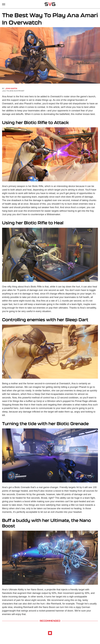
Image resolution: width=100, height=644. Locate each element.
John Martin (11, 88)
